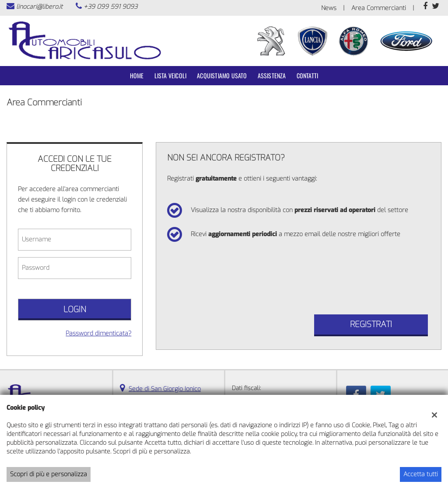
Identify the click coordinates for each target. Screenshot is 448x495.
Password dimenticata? (98, 333)
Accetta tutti (421, 474)
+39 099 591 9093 (110, 7)
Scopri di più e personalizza (49, 474)
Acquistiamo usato (222, 75)
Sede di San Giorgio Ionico (165, 389)
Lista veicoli (171, 75)
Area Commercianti (379, 8)
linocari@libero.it (39, 7)
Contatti (308, 75)
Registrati (371, 324)
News (329, 8)
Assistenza (272, 75)
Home (137, 75)
